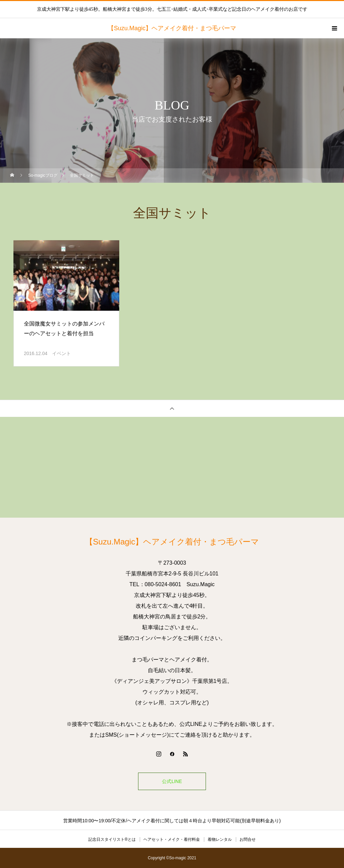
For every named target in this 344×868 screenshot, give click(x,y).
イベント (61, 353)
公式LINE (172, 781)
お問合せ (248, 839)
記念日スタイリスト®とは (112, 839)
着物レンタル (220, 839)
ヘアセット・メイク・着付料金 (172, 839)
